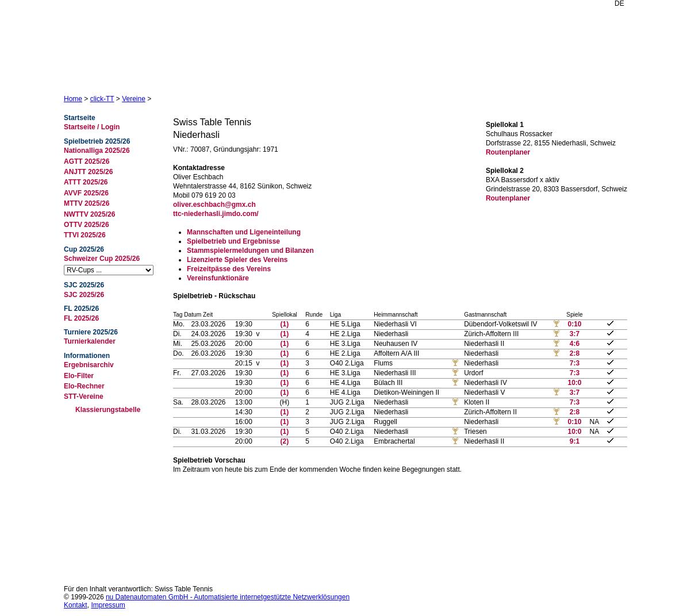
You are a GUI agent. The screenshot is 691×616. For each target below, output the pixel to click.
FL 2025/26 (81, 318)
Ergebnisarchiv (89, 365)
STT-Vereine (84, 396)
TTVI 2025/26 (85, 235)
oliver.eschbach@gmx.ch (214, 205)
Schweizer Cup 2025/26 (102, 259)
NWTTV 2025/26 (89, 214)
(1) (285, 324)
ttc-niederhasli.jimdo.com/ (216, 214)
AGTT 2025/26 (87, 161)
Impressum (108, 605)
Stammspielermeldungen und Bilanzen (250, 251)
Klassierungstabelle (108, 410)
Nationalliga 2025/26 (97, 151)
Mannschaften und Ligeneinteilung (244, 232)
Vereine (134, 99)
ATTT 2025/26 (86, 182)
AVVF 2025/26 (86, 193)
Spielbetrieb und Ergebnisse (233, 241)
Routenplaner (508, 152)
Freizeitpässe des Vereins (229, 269)
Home (73, 99)
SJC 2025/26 (84, 295)
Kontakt (76, 605)
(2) (285, 441)
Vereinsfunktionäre (218, 278)
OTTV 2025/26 (87, 225)
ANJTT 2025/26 (88, 172)
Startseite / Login (92, 127)
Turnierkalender (90, 341)
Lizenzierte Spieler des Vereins (237, 260)
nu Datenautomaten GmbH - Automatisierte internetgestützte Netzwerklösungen (228, 597)
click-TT (102, 99)
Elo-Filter (79, 376)
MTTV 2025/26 (87, 203)
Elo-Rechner (84, 386)
